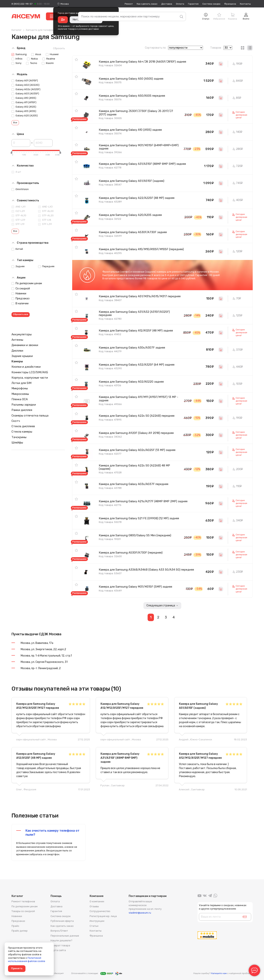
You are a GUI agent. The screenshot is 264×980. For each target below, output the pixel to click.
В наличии (20, 303)
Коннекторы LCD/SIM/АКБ (30, 372)
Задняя (18, 266)
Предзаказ (20, 298)
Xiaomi (48, 63)
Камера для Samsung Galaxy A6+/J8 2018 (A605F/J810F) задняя (142, 62)
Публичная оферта (62, 921)
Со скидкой (21, 289)
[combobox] (65, 4)
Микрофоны (20, 388)
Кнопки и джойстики (26, 367)
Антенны (17, 340)
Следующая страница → (162, 606)
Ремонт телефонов (23, 901)
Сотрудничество (100, 911)
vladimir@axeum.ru (140, 913)
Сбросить (59, 48)
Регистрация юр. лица (103, 916)
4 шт (16, 172)
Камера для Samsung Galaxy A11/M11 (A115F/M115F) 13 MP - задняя (139, 399)
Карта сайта (58, 950)
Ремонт (129, 4)
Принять (17, 968)
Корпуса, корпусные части (30, 378)
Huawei (52, 54)
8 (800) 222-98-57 (22, 4)
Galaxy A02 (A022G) (25, 85)
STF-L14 (45, 220)
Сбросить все (21, 314)
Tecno (32, 63)
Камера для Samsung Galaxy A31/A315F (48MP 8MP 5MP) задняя (142, 164)
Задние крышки (22, 356)
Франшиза (230, 4)
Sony (16, 63)
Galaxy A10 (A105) (24, 98)
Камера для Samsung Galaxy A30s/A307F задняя (132, 348)
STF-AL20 (46, 216)
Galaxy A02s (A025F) (26, 89)
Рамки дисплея (22, 410)
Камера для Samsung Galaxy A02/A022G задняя (131, 382)
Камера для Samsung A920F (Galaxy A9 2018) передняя (136, 433)
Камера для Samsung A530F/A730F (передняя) (131, 553)
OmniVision (20, 189)
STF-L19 (18, 224)
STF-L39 (45, 224)
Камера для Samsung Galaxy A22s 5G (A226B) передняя (137, 416)
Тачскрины (19, 437)
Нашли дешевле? (61, 940)
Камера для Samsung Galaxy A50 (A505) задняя (131, 79)
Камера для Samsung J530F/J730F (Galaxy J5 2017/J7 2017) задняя (136, 113)
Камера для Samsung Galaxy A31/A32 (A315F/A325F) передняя (134, 313)
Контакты (245, 4)
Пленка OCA (20, 399)
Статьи (94, 926)
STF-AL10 (19, 216)
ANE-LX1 (18, 207)
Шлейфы (17, 443)
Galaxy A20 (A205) (25, 116)
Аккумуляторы (22, 334)
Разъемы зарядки (24, 405)
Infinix (17, 59)
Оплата (180, 4)
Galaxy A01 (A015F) (25, 81)
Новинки (19, 294)
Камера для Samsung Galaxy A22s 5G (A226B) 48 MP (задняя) (134, 467)
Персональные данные (65, 936)
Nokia (32, 59)
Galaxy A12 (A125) (24, 107)
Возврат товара (60, 945)
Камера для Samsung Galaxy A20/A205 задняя (130, 215)
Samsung (19, 54)
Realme (49, 59)
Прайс (15, 926)
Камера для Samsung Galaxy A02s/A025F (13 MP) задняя (137, 450)
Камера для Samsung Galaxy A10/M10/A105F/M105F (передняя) (141, 249)
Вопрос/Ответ (59, 931)
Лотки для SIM (21, 383)
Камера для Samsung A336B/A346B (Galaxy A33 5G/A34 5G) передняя (146, 570)
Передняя (46, 266)
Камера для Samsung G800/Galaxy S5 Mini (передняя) (135, 535)
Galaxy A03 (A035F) (25, 94)
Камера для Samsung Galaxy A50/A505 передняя (132, 96)
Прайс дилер (20, 931)
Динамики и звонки (25, 345)
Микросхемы (20, 394)
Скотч (16, 421)
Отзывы (94, 906)
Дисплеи (17, 351)
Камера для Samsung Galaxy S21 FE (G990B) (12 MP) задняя (139, 518)
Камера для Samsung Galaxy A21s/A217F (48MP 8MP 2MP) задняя (143, 501)
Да (63, 20)
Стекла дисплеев (23, 426)
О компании (97, 901)
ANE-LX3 (45, 207)
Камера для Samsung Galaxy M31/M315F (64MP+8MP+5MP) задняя (139, 147)
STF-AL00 (46, 211)
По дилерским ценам (27, 283)
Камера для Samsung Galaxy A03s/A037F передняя (134, 484)
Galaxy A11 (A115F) (24, 102)
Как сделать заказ (147, 4)
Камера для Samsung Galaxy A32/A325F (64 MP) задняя (137, 365)
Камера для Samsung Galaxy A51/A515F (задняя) (132, 181)
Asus (36, 54)
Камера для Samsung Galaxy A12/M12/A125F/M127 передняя (38, 706)
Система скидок (211, 4)
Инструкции (97, 921)
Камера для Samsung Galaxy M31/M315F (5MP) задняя (135, 587)
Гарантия (193, 4)
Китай (17, 249)
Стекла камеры (22, 432)
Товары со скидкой (23, 911)
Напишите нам (219, 973)
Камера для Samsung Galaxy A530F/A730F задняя (133, 232)
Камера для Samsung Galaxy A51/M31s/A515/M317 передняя (140, 296)
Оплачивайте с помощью (97, 973)
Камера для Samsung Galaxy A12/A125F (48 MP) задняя (136, 331)
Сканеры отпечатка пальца (30, 416)
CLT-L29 (18, 211)
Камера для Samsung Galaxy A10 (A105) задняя (130, 130)
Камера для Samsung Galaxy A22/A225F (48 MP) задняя (137, 198)
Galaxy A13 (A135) (24, 111)
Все (15, 123)
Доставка (167, 4)
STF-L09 (18, 220)
